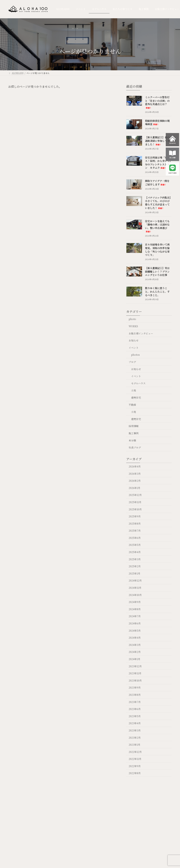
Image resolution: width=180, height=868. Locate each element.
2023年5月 (135, 716)
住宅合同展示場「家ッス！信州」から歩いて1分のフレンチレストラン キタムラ (158, 162)
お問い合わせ (149, 852)
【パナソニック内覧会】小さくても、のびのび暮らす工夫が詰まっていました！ (158, 203)
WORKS (133, 326)
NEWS (67, 829)
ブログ (132, 362)
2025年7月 (135, 531)
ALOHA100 (56, 819)
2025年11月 (135, 502)
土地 (134, 390)
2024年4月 (135, 638)
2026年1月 (134, 488)
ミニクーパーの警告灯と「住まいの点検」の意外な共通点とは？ (157, 102)
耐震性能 (90, 856)
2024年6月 (135, 623)
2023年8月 (135, 695)
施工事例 (134, 433)
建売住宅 (136, 398)
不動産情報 (127, 836)
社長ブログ (135, 447)
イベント (134, 347)
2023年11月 (135, 673)
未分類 (132, 440)
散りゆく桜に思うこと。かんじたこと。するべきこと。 (157, 291)
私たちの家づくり (88, 821)
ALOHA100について (91, 833)
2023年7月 (135, 702)
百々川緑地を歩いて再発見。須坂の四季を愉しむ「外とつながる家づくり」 (157, 250)
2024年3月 (135, 645)
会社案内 (148, 817)
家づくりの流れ (91, 863)
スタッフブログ (149, 835)
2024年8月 (135, 609)
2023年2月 (135, 737)
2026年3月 (135, 473)
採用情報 (134, 426)
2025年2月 (135, 566)
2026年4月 (135, 466)
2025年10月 (135, 509)
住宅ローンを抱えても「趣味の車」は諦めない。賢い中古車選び (157, 226)
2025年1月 (134, 573)
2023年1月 (134, 745)
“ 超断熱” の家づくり (91, 841)
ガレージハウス (170, 821)
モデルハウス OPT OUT (78, 832)
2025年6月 (135, 538)
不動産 (132, 405)
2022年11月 (135, 759)
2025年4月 (135, 552)
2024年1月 (134, 659)
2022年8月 (135, 773)
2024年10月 (135, 595)
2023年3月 (135, 730)
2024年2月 (135, 652)
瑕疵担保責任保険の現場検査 (157, 122)
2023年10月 (135, 680)
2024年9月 (135, 602)
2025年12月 (135, 495)
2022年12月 (135, 752)
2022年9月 (135, 766)
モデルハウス (138, 383)
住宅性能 (90, 852)
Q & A (137, 817)
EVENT (68, 824)
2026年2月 (135, 481)
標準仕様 (90, 847)
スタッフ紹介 (149, 844)
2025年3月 (135, 559)
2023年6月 (135, 709)
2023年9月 (135, 688)
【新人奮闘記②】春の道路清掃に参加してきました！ (157, 141)
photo (132, 319)
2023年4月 (135, 723)
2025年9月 (135, 516)
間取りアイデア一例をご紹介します (157, 183)
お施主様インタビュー (141, 333)
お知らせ (134, 340)
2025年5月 (135, 545)
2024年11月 (135, 588)
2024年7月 (135, 616)
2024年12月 (135, 580)
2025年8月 (135, 523)
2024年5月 (135, 630)
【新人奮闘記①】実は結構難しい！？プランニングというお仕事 (157, 271)
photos (135, 355)
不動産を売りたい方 (127, 827)
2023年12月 (135, 666)
